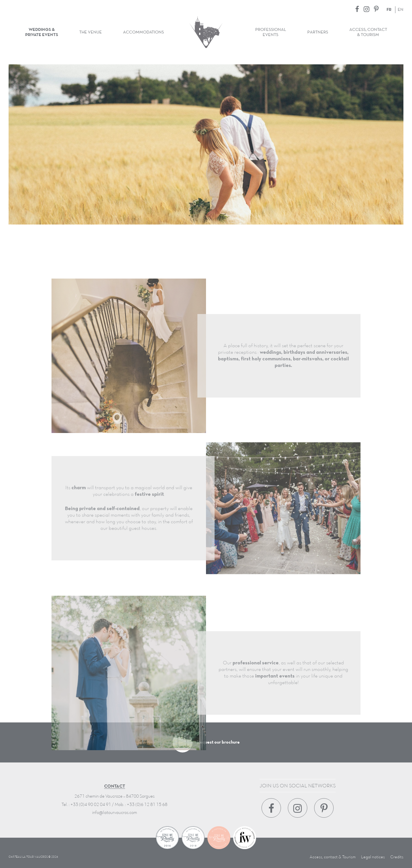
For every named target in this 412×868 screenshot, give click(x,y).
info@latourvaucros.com (115, 813)
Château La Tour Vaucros (206, 32)
